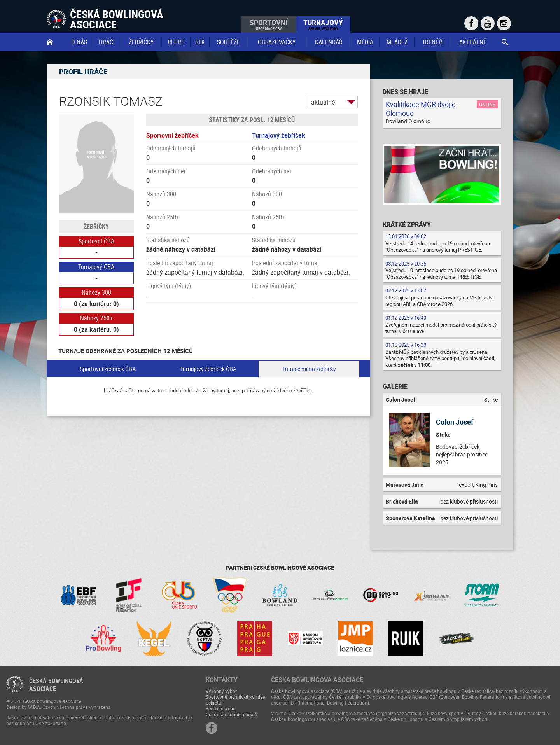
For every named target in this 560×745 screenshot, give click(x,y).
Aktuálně (473, 42)
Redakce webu (221, 708)
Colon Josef (455, 422)
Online (487, 104)
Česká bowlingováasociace (56, 685)
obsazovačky (277, 42)
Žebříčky (141, 42)
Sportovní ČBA (96, 241)
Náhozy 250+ (96, 318)
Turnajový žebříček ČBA (208, 369)
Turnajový (323, 24)
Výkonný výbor (221, 691)
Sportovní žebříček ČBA (108, 369)
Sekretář (214, 703)
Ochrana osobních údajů (232, 714)
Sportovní (269, 24)
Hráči (107, 42)
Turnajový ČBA (96, 267)
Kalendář (329, 42)
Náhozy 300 (96, 292)
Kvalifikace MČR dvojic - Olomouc (422, 109)
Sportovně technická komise (235, 697)
